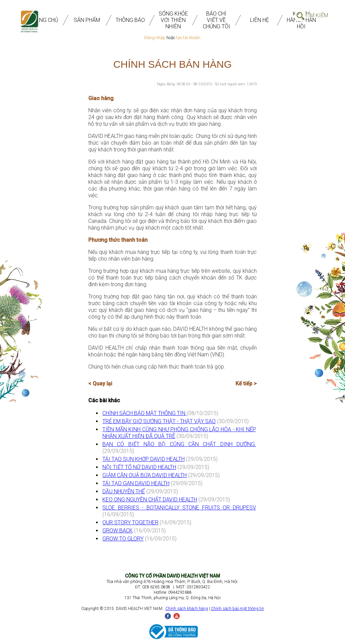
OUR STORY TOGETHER (130, 522)
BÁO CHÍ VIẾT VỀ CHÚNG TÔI (216, 20)
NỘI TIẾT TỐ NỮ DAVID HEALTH (139, 467)
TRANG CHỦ (44, 20)
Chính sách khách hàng (187, 609)
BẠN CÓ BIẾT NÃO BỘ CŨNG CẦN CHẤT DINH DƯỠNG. (179, 444)
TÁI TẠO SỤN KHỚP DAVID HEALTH (144, 459)
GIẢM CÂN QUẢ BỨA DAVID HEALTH (145, 475)
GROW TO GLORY (123, 539)
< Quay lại (100, 384)
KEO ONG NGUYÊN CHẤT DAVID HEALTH (150, 500)
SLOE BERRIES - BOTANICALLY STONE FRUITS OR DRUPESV (179, 508)
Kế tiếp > (246, 384)
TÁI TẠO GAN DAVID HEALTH (136, 483)
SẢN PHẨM (87, 20)
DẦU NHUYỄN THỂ (124, 491)
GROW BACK (118, 531)
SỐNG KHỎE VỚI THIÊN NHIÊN (173, 20)
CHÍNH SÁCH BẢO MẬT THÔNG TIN (145, 413)
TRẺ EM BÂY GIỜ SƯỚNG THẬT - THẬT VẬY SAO (159, 421)
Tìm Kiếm (317, 15)
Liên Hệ (259, 20)
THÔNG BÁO (130, 20)
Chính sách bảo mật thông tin (238, 609)
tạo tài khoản (188, 38)
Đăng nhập (155, 38)
